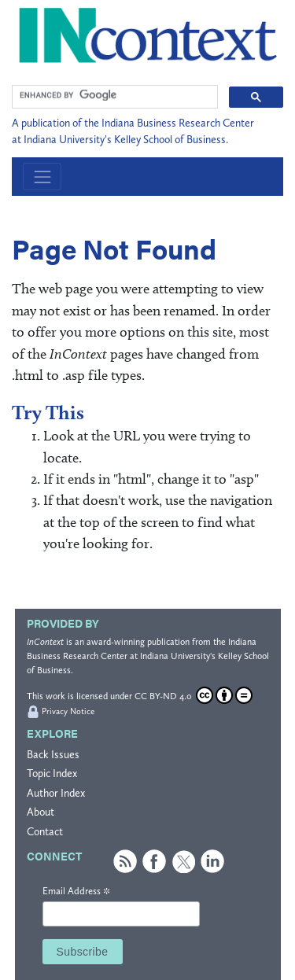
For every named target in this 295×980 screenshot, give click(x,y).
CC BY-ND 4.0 (194, 695)
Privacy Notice (68, 711)
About (41, 812)
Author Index (56, 793)
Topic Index (52, 774)
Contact (45, 832)
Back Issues (53, 755)
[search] (113, 95)
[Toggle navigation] (42, 177)
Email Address (76, 892)
